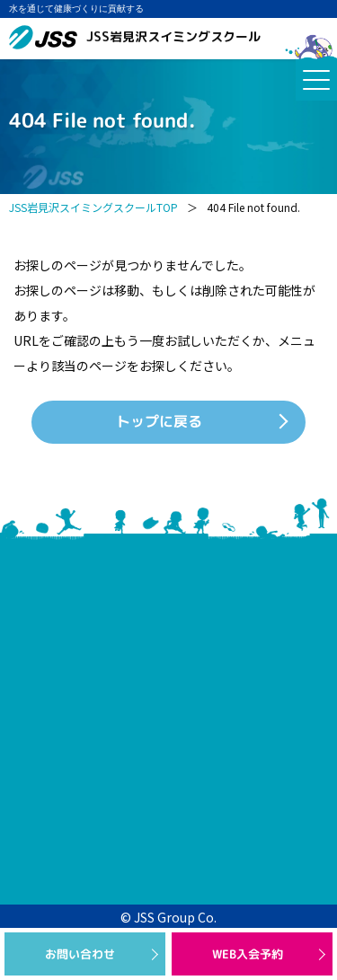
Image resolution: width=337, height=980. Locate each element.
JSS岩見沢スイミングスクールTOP (93, 207)
